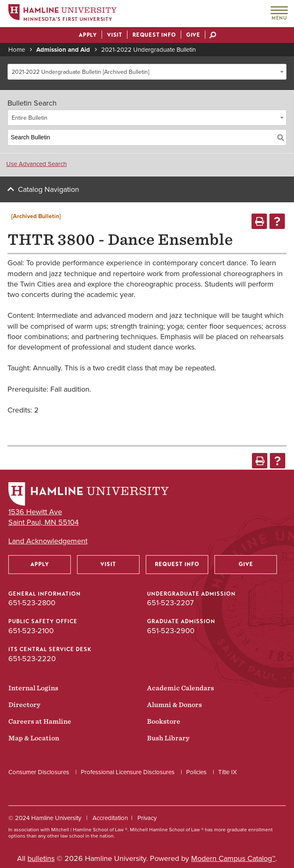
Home (17, 50)
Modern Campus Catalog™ (233, 858)
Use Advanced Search (36, 164)
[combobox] (147, 72)
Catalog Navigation (49, 189)
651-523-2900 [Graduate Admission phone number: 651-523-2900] (171, 631)
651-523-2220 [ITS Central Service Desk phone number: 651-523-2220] (32, 659)
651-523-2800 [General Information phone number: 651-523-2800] (32, 603)
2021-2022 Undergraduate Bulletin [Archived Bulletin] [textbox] (80, 72)
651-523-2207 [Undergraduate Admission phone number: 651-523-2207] (170, 603)
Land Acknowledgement (48, 541)
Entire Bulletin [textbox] (30, 118)
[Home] (62, 14)
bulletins (41, 858)
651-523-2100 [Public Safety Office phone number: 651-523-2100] (31, 631)
